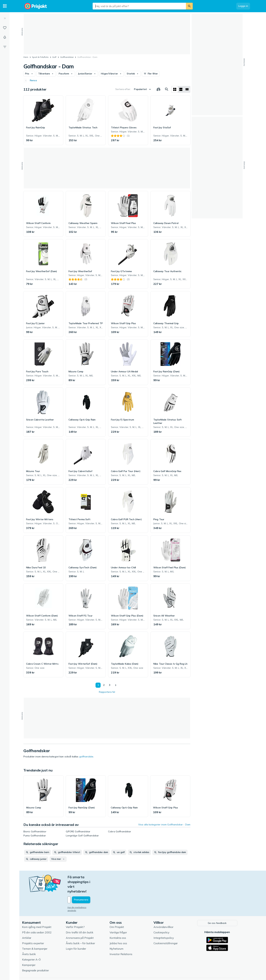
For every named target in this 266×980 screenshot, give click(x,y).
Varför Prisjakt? (79, 912)
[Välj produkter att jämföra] (158, 89)
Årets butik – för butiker (84, 929)
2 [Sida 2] (103, 685)
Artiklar (30, 923)
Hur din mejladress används (85, 893)
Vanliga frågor (122, 918)
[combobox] (139, 6)
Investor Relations (125, 939)
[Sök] (189, 6)
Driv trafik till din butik (83, 918)
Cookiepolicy (165, 918)
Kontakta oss (121, 923)
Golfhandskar (67, 57)
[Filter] (5, 47)
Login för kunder (79, 934)
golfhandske (86, 757)
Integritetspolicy (167, 923)
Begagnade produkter (39, 956)
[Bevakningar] (5, 37)
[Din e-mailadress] (93, 886)
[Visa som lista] (181, 89)
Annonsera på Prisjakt (83, 923)
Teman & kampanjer (38, 934)
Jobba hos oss (122, 929)
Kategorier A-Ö (35, 945)
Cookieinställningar (169, 929)
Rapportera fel (107, 692)
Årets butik (32, 939)
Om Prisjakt (120, 912)
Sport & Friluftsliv (40, 57)
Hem (26, 57)
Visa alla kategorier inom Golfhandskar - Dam (164, 825)
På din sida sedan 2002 (40, 918)
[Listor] (5, 28)
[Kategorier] (5, 6)
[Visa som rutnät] (175, 89)
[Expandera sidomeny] (5, 18)
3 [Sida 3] (109, 685)
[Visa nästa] (116, 685)
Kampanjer (32, 950)
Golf (54, 57)
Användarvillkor (167, 912)
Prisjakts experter (36, 929)
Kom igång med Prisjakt (40, 912)
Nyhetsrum (120, 934)
